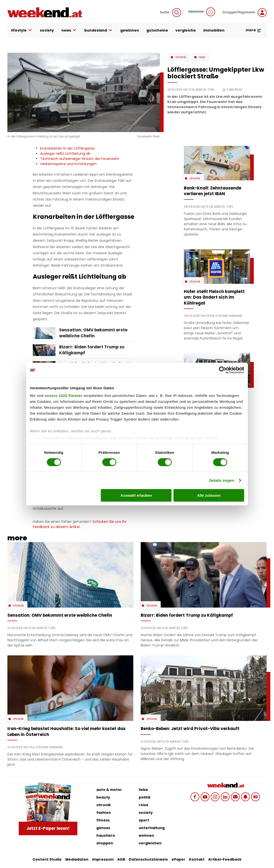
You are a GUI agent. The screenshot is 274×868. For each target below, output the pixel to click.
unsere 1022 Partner (63, 396)
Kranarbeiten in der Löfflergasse (68, 148)
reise (144, 805)
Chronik (181, 57)
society (47, 30)
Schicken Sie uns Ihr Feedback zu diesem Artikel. (80, 524)
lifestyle (22, 30)
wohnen (146, 835)
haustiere (106, 835)
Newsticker (202, 12)
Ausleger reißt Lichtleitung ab (65, 153)
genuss (103, 828)
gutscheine (157, 30)
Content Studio (47, 859)
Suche (171, 13)
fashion (104, 813)
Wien (202, 57)
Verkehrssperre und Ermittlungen (68, 164)
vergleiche (186, 30)
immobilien (214, 30)
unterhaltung (152, 828)
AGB (121, 859)
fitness (103, 820)
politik (145, 797)
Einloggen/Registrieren (245, 13)
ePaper (178, 859)
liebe (143, 790)
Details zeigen (222, 480)
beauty (103, 797)
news (69, 30)
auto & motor (109, 790)
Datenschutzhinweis (148, 859)
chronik (104, 805)
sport (144, 820)
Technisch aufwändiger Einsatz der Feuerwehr (80, 159)
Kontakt (197, 859)
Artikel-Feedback (225, 859)
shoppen (105, 843)
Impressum (103, 859)
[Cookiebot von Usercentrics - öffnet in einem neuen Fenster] (223, 370)
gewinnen (130, 30)
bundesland (99, 30)
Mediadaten (77, 859)
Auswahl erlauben (136, 495)
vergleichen (150, 843)
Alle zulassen (209, 495)
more (254, 30)
